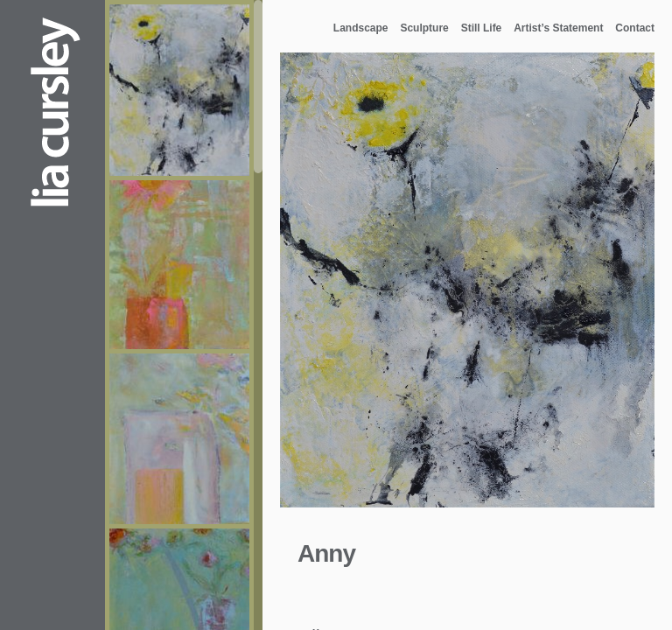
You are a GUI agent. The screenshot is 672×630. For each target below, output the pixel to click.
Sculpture (424, 28)
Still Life (482, 28)
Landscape (361, 28)
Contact (635, 28)
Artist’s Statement (558, 28)
